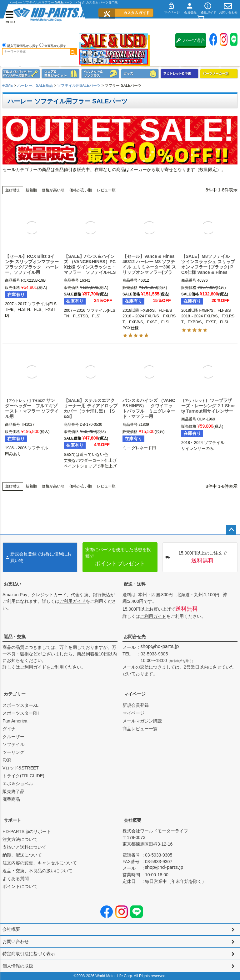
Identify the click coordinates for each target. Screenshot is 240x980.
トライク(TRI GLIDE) (23, 776)
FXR (7, 760)
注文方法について (20, 839)
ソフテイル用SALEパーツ (79, 86)
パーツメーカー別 (219, 74)
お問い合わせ (16, 941)
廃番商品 (11, 799)
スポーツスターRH (21, 713)
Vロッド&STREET (21, 768)
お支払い (12, 584)
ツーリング (13, 752)
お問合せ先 (135, 637)
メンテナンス (21, 74)
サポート (12, 820)
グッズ (140, 74)
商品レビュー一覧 (140, 729)
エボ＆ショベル (18, 784)
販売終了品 (13, 791)
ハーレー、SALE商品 (35, 86)
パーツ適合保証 (191, 43)
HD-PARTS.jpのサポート (27, 831)
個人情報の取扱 (18, 966)
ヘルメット (100, 74)
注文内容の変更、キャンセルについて (40, 863)
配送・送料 (135, 584)
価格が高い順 (53, 190)
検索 (73, 52)
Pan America (15, 721)
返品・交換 (15, 637)
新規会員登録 (136, 705)
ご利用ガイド (72, 601)
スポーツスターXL (20, 705)
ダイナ (9, 729)
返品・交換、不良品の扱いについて (37, 871)
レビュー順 (106, 190)
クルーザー (13, 737)
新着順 (31, 190)
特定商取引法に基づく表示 (29, 954)
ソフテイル (13, 744)
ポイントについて (20, 886)
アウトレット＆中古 (180, 74)
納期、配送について (22, 855)
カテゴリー (15, 694)
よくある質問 (16, 878)
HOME (7, 86)
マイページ (135, 694)
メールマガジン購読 (142, 721)
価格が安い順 (81, 190)
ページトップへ (231, 530)
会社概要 (132, 820)
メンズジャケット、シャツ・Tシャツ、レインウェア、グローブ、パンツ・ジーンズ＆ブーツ (60, 74)
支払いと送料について (24, 847)
